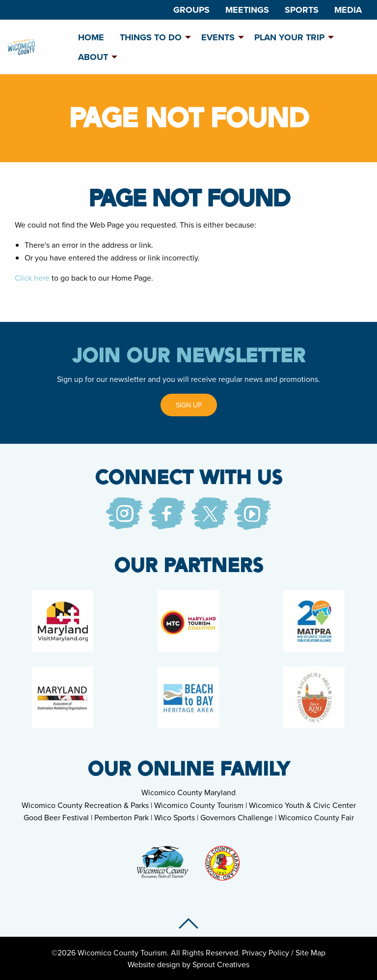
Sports (302, 10)
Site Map (310, 952)
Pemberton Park (121, 817)
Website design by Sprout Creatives (188, 964)
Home (91, 37)
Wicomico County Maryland (188, 792)
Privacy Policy (266, 952)
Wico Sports (175, 817)
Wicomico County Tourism (199, 805)
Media (348, 10)
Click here (32, 278)
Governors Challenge (237, 817)
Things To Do (151, 37)
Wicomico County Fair (316, 817)
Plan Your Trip (289, 37)
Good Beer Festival (56, 817)
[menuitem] (191, 10)
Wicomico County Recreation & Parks (85, 805)
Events (218, 37)
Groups (191, 10)
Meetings (247, 10)
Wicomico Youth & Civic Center (302, 805)
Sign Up (189, 405)
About (93, 57)
